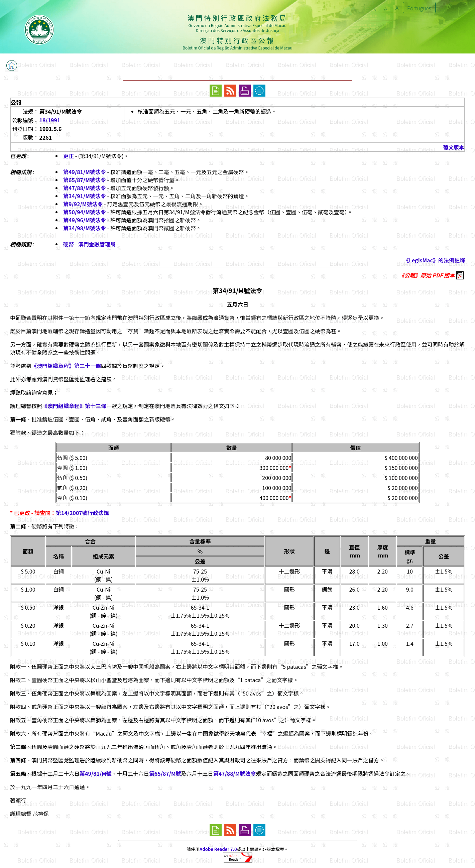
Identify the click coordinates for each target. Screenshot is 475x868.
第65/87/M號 (165, 773)
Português (419, 8)
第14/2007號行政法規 (82, 513)
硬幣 (69, 244)
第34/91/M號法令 (85, 196)
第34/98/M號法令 (85, 228)
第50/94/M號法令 (85, 212)
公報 (16, 102)
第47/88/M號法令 (85, 188)
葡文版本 (454, 147)
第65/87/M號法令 (85, 180)
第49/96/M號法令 (85, 220)
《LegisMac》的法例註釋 (434, 260)
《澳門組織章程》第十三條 (74, 406)
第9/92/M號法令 (83, 204)
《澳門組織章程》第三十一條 (66, 366)
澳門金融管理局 (97, 244)
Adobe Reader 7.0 (218, 849)
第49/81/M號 (96, 773)
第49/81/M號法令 (85, 172)
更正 (69, 156)
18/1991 (50, 120)
